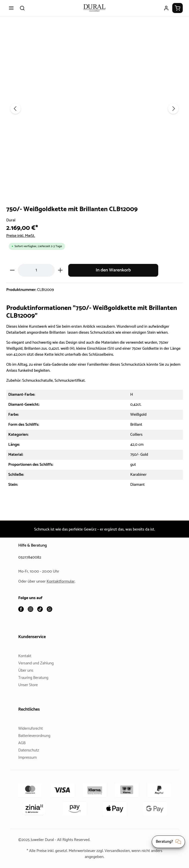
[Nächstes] (173, 109)
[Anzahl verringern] (12, 270)
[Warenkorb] (177, 8)
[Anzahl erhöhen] (60, 270)
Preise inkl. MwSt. (22, 236)
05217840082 (30, 558)
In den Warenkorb (113, 270)
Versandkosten (119, 851)
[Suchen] (22, 8)
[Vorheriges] (15, 109)
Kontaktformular (62, 582)
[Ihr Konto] (166, 8)
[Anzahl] (36, 270)
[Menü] (11, 8)
